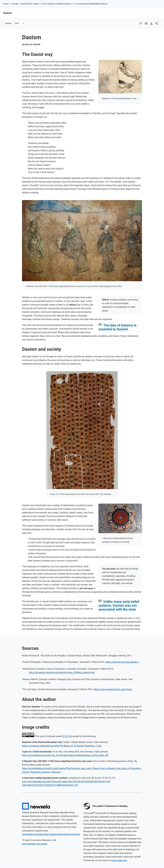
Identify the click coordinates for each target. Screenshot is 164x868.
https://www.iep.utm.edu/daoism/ (122, 662)
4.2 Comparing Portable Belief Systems (91, 4)
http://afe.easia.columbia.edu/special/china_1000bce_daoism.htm (62, 672)
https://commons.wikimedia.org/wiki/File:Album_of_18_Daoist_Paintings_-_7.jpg (62, 746)
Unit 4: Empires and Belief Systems (57, 4)
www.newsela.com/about (35, 844)
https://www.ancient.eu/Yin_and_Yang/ (113, 689)
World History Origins (30, 4)
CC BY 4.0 (67, 736)
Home (6, 4)
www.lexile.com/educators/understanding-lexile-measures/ (51, 834)
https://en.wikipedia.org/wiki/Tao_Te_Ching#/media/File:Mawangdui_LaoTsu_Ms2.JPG (65, 755)
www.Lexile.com (119, 860)
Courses (15, 4)
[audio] (141, 23)
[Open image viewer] (120, 77)
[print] (146, 23)
